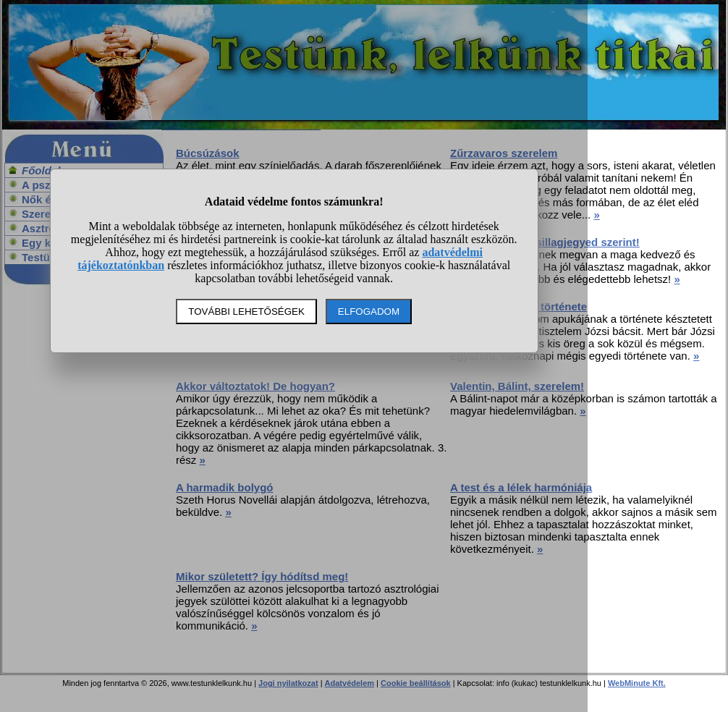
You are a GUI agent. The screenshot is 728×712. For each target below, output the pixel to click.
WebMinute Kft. (637, 683)
